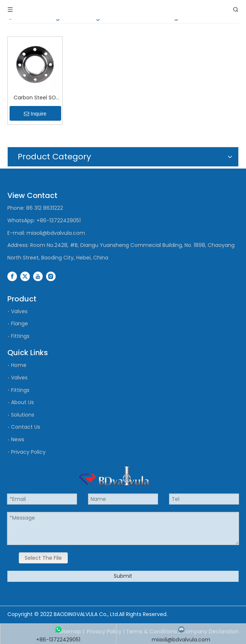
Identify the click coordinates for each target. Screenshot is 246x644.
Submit (123, 576)
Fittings (20, 336)
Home (19, 365)
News (18, 439)
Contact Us (26, 427)
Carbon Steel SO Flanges (35, 98)
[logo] (114, 476)
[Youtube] (38, 276)
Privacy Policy (28, 452)
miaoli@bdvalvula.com (56, 233)
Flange (20, 323)
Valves (19, 311)
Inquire (35, 114)
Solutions (23, 415)
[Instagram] (51, 276)
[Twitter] (25, 276)
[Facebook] (12, 276)
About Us (22, 402)
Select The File (43, 558)
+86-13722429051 (59, 220)
